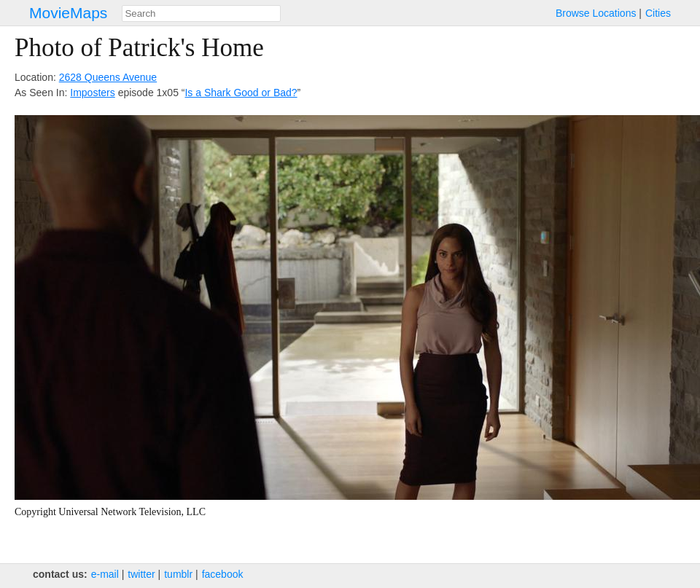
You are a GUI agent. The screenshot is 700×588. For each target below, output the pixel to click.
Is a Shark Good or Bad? (241, 93)
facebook (223, 574)
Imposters (92, 93)
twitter (141, 574)
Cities (658, 13)
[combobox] (201, 13)
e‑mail (105, 574)
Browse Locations (596, 13)
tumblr (178, 574)
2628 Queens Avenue (108, 77)
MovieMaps (68, 13)
